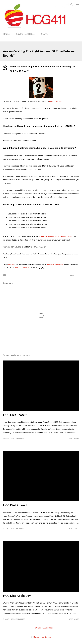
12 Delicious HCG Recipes (23, 268)
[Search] (72, 4)
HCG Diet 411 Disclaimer (43, 628)
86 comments (17, 438)
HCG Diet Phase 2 (15, 415)
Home (6, 34)
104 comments (18, 619)
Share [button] (73, 276)
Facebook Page (55, 101)
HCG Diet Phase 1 (15, 505)
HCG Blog (11, 264)
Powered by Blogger (41, 637)
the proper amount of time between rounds (56, 236)
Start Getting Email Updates (55, 264)
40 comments (17, 529)
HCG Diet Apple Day (17, 596)
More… (45, 34)
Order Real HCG (25, 34)
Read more (74, 438)
